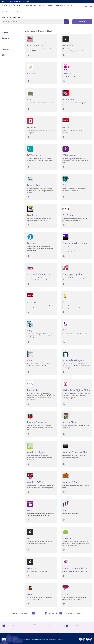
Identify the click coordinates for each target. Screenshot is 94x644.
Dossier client (34, 185)
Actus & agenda (30, 5)
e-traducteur (69, 99)
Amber (31, 568)
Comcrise (32, 302)
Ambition (72, 5)
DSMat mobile (35, 155)
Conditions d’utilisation (38, 639)
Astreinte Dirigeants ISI (74, 452)
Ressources (60, 5)
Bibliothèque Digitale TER (75, 390)
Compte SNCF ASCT (38, 274)
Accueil (4, 12)
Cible (4, 55)
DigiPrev (67, 215)
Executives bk (34, 45)
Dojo (65, 185)
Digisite (31, 215)
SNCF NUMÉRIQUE (11, 5)
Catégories (6, 38)
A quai (31, 594)
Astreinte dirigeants (37, 452)
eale (30, 99)
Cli (64, 302)
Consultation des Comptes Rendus (75, 245)
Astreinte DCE (34, 482)
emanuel (67, 45)
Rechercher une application (11, 18)
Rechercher (82, 22)
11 (57, 613)
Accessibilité (26, 639)
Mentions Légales (51, 639)
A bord (66, 594)
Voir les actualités (73, 626)
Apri (65, 510)
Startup (42, 5)
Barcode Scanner (36, 422)
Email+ (31, 73)
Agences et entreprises (74, 568)
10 (53, 613)
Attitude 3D (68, 422)
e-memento (33, 127)
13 (65, 613)
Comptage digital (71, 274)
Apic (30, 538)
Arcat (30, 510)
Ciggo (31, 330)
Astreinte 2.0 (69, 482)
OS (3, 44)
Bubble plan (33, 390)
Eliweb (66, 73)
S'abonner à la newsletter (13, 626)
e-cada (66, 127)
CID (65, 330)
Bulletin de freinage (72, 360)
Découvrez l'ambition (43, 626)
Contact (60, 639)
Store (51, 5)
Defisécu (32, 243)
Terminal (5, 49)
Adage (66, 538)
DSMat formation (71, 155)
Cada (30, 360)
